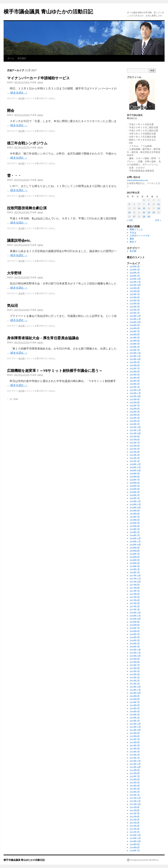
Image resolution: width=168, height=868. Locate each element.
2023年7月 (135, 369)
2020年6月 (135, 483)
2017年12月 (135, 576)
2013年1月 (135, 758)
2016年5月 (135, 634)
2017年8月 (135, 588)
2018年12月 (135, 538)
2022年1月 (135, 424)
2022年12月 (135, 390)
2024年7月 (135, 331)
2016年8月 (135, 625)
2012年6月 (135, 780)
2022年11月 (135, 393)
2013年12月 (135, 724)
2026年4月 (135, 267)
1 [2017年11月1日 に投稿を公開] (144, 200)
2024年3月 (135, 344)
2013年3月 (135, 752)
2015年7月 (135, 665)
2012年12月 (135, 761)
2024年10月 (135, 322)
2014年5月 (135, 708)
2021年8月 (135, 440)
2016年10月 (135, 619)
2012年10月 (135, 767)
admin (40, 82)
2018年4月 (135, 563)
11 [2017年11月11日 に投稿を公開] (158, 204)
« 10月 (130, 220)
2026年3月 (135, 270)
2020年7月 (135, 480)
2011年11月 (135, 801)
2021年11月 (135, 430)
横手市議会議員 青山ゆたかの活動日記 (48, 12)
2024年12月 (135, 316)
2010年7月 (135, 851)
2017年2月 (135, 606)
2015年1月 (135, 684)
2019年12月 (135, 501)
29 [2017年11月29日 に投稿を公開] (144, 217)
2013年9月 (135, 733)
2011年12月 (135, 798)
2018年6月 (135, 557)
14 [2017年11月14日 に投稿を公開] (139, 208)
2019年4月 (135, 526)
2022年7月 (135, 406)
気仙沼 (12, 305)
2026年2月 (135, 273)
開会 (11, 110)
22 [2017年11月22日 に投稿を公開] (144, 213)
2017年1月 (135, 610)
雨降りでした (136, 229)
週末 (132, 239)
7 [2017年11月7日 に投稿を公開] (139, 204)
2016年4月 (135, 637)
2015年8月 (135, 662)
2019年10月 (135, 508)
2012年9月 (135, 770)
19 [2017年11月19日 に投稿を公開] (129, 213)
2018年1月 (135, 572)
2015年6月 (135, 668)
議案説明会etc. (19, 240)
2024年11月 (135, 319)
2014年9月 (135, 696)
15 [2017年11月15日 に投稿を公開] (144, 208)
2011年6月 (135, 817)
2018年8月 (135, 551)
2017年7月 (135, 591)
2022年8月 (135, 402)
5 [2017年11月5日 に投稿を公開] (129, 204)
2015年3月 (135, 678)
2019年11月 (135, 504)
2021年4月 (135, 452)
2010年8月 (135, 847)
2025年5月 (135, 301)
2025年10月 (135, 285)
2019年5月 (135, 523)
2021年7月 (135, 443)
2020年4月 (135, 489)
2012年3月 (135, 789)
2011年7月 (135, 813)
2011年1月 (135, 832)
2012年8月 (135, 773)
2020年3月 (135, 492)
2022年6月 (135, 409)
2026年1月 (135, 276)
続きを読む (19, 93)
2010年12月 (135, 835)
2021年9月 (135, 436)
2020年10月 (135, 470)
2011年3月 (135, 826)
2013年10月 (135, 730)
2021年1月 (135, 461)
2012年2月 (135, 792)
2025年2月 (135, 310)
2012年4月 (135, 786)
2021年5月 (135, 449)
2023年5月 (135, 375)
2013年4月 (135, 749)
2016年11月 (135, 616)
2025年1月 (135, 313)
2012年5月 (135, 783)
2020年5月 (135, 486)
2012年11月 (135, 764)
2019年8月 (135, 514)
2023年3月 (135, 381)
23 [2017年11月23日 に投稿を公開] (149, 213)
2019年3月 (135, 529)
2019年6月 (135, 520)
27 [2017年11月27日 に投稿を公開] (134, 217)
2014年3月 (135, 715)
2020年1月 (135, 498)
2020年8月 (135, 477)
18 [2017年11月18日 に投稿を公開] (158, 208)
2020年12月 (135, 464)
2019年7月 (135, 517)
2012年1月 (135, 795)
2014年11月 (135, 690)
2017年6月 (135, 594)
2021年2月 (135, 458)
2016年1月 (135, 647)
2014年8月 (135, 699)
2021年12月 (135, 427)
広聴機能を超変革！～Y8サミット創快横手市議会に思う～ (55, 371)
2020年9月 (135, 474)
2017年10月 (135, 582)
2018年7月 (135, 554)
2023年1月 (135, 387)
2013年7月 (135, 739)
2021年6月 (135, 446)
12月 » (158, 220)
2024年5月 (135, 338)
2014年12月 (135, 687)
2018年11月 (135, 542)
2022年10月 (135, 396)
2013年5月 (135, 746)
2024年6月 (135, 335)
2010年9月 (135, 844)
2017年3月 (135, 603)
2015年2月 (135, 681)
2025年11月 (135, 282)
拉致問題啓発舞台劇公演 (27, 208)
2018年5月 (135, 560)
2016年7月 (135, 628)
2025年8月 (135, 291)
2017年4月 (135, 600)
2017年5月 (135, 597)
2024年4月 (135, 341)
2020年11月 (135, 467)
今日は (133, 233)
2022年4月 (135, 415)
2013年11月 (135, 727)
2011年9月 (135, 807)
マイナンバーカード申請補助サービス (38, 78)
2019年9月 (135, 511)
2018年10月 (135, 545)
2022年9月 (135, 399)
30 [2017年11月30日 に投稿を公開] (149, 217)
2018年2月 (135, 569)
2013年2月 (135, 755)
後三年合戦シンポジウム (27, 143)
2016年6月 (135, 631)
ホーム (11, 58)
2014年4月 (135, 712)
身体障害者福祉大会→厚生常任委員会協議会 (43, 338)
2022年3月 (135, 418)
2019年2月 (135, 532)
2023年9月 (135, 362)
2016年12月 (135, 613)
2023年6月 (135, 372)
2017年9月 (135, 585)
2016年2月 (135, 644)
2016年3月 (135, 640)
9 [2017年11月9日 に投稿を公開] (149, 204)
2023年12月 (135, 353)
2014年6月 (135, 705)
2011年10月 (135, 804)
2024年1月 (135, 350)
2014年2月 (135, 718)
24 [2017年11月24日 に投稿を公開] (154, 213)
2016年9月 (135, 622)
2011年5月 (135, 820)
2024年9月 (135, 325)
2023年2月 (135, 384)
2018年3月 (135, 566)
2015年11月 (135, 653)
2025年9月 (135, 288)
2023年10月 (135, 359)
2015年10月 (135, 656)
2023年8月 (135, 365)
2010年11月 (135, 838)
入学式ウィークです (140, 236)
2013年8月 (135, 736)
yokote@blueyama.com (138, 180)
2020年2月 (135, 495)
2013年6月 (135, 742)
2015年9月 (135, 659)
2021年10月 (135, 433)
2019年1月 (135, 535)
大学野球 (14, 273)
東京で (133, 242)
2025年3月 (135, 307)
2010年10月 (135, 841)
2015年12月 (135, 650)
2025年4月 (135, 304)
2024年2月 (135, 347)
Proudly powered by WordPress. (145, 860)
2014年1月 (135, 721)
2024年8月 (135, 328)
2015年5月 (135, 671)
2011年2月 (135, 829)
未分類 (21, 98)
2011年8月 (135, 810)
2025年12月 (135, 279)
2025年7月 (135, 294)
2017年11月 (135, 579)
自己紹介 (22, 58)
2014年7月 (135, 702)
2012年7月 (135, 776)
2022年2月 (135, 421)
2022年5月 (135, 412)
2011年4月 (135, 823)
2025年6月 (135, 297)
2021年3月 (135, 455)
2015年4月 (135, 674)
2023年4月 (135, 378)
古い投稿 (12, 399)
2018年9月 (135, 548)
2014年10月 (135, 693)
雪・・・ (14, 176)
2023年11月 (135, 356)
